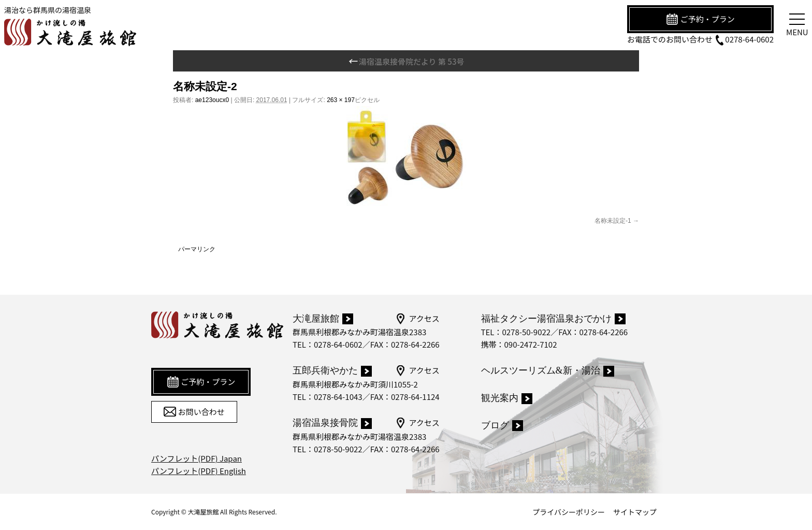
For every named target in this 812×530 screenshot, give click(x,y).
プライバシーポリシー (569, 512)
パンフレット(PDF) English (199, 471)
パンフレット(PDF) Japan (197, 458)
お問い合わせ (194, 412)
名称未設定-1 (613, 221)
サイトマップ (635, 512)
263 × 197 (341, 100)
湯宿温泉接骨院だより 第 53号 (406, 61)
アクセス (417, 319)
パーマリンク (197, 249)
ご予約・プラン (700, 19)
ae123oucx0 (212, 100)
